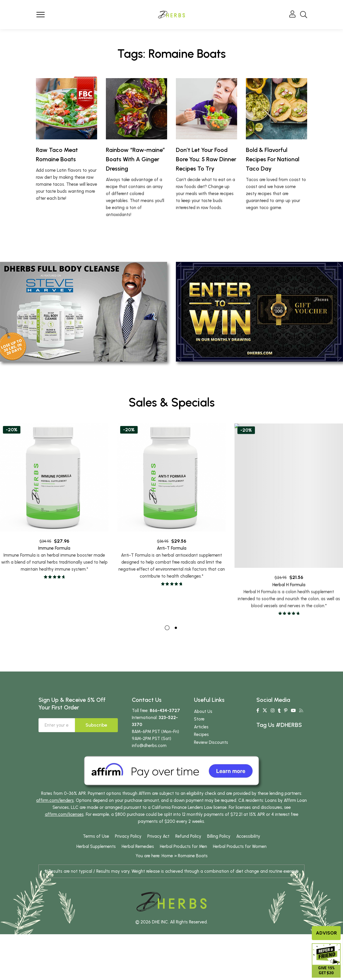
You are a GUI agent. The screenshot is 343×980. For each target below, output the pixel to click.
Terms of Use (96, 839)
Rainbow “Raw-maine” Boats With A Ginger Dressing (135, 159)
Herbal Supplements (96, 850)
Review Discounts (211, 746)
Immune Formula (54, 565)
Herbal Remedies (138, 850)
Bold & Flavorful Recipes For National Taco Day (273, 159)
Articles (201, 730)
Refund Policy (188, 839)
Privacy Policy (128, 839)
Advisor (326, 933)
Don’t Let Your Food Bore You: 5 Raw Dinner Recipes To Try (206, 159)
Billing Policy (219, 839)
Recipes (201, 738)
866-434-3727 (165, 714)
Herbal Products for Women (240, 850)
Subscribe (96, 728)
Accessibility (248, 839)
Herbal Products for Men (183, 850)
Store (199, 722)
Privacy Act (158, 839)
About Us (203, 715)
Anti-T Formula (172, 574)
